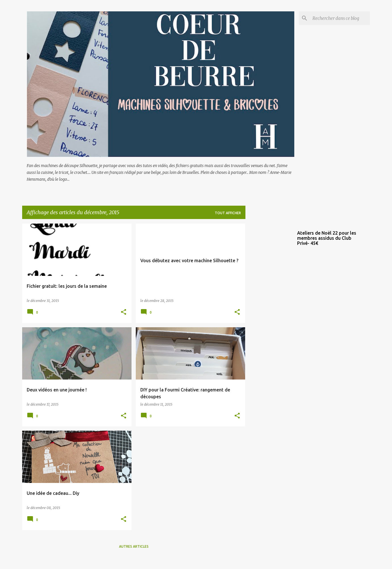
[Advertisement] (268, 309)
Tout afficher (228, 213)
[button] (124, 312)
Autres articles (134, 546)
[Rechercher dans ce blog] (340, 18)
